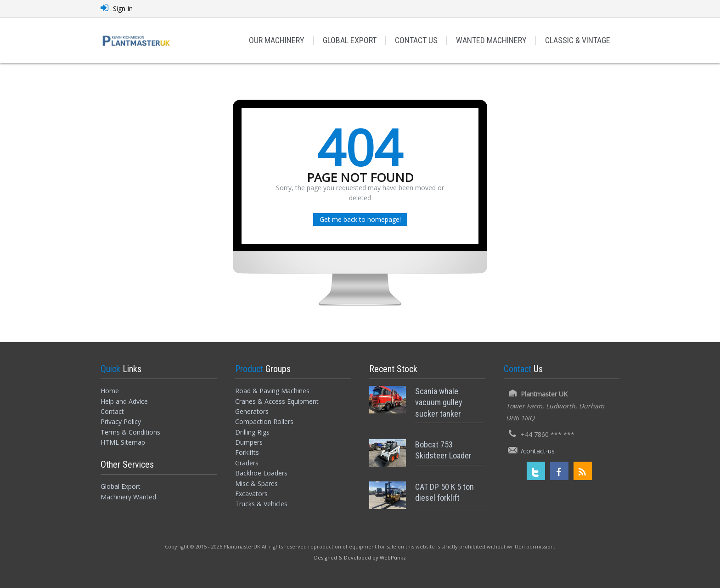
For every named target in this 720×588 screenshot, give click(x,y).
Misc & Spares (256, 483)
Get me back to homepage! (360, 219)
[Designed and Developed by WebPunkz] (360, 557)
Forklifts (247, 452)
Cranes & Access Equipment (277, 401)
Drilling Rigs (252, 432)
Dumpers (249, 442)
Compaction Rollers (264, 421)
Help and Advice (124, 401)
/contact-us (538, 451)
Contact (112, 411)
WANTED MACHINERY (491, 40)
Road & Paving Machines (272, 391)
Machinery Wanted (128, 497)
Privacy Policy (121, 421)
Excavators (251, 494)
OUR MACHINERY (277, 40)
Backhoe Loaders (261, 473)
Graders (247, 463)
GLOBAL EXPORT (350, 40)
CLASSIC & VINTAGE (578, 40)
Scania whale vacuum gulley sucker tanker (439, 402)
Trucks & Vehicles (261, 504)
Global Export (121, 486)
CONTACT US (416, 40)
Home (110, 391)
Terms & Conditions (130, 432)
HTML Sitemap (123, 442)
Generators (252, 411)
